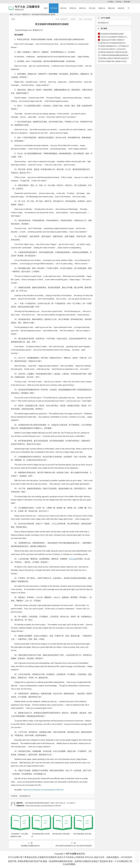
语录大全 (73, 8)
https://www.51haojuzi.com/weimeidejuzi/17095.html (43, 790)
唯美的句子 (26, 14)
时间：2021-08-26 (86, 19)
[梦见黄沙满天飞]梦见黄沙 (61, 834)
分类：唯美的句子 (62, 19)
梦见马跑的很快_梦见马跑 (82, 834)
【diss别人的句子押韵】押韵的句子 (112, 40)
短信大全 (121, 8)
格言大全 (83, 8)
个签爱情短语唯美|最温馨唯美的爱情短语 (114, 55)
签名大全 (111, 8)
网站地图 (127, 2)
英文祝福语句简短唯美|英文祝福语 (44, 14)
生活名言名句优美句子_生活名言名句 (113, 49)
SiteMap (119, 2)
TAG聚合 (110, 2)
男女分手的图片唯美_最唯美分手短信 (114, 61)
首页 (46, 8)
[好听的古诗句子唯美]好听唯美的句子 (113, 43)
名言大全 (63, 8)
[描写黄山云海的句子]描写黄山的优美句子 (115, 58)
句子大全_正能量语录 (27, 7)
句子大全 (54, 8)
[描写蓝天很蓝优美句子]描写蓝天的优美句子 (115, 52)
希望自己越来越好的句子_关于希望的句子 (115, 46)
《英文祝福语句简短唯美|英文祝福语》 (37, 803)
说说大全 (102, 8)
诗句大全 (92, 8)
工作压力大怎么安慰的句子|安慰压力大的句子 (116, 37)
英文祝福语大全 (25, 796)
